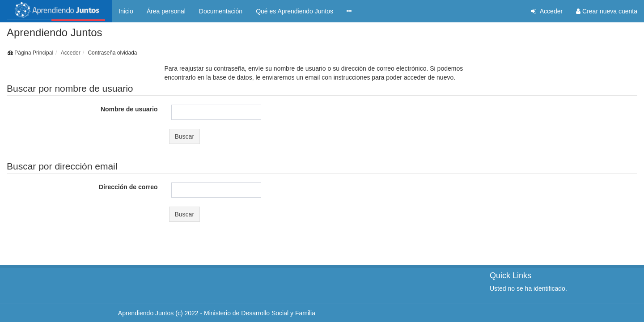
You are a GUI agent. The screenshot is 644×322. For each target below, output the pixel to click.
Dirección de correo (128, 187)
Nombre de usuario (129, 109)
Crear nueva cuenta (607, 11)
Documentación (221, 11)
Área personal (166, 11)
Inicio (126, 11)
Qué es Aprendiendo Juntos (294, 11)
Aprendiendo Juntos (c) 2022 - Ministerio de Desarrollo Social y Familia (217, 306)
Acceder (547, 11)
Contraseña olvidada (112, 53)
